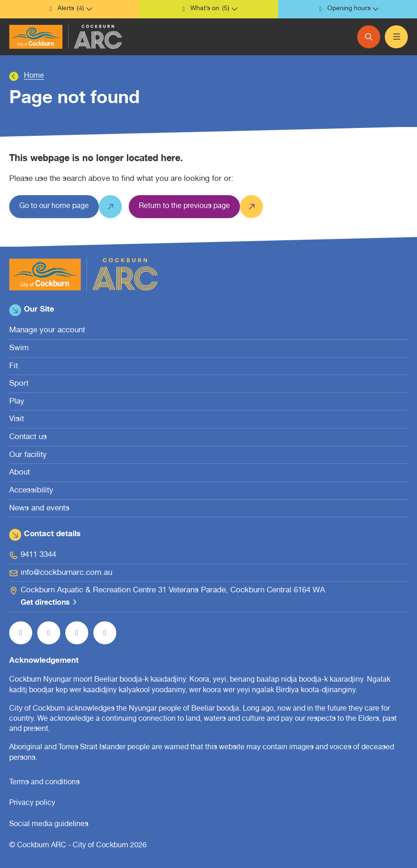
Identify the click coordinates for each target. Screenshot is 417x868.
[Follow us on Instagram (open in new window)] (49, 633)
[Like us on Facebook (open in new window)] (21, 633)
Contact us (28, 437)
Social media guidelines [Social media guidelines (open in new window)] (49, 825)
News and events (39, 509)
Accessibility (31, 491)
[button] (69, 9)
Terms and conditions (44, 783)
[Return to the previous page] (184, 207)
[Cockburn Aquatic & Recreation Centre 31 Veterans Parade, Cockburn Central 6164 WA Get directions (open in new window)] (208, 597)
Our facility (28, 455)
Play (17, 402)
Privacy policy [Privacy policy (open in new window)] (32, 804)
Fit (14, 367)
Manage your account (47, 331)
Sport (19, 384)
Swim (19, 349)
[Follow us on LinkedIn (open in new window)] (105, 633)
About (20, 473)
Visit (17, 420)
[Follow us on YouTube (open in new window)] (77, 633)
